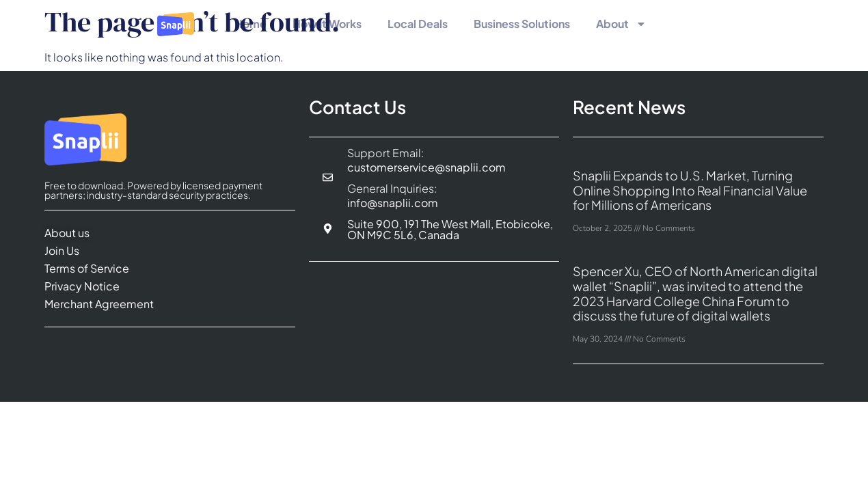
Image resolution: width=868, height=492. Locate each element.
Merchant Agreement (99, 304)
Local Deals (418, 24)
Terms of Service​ (87, 268)
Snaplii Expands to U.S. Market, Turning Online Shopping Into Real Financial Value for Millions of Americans (690, 190)
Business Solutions (522, 24)
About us (67, 233)
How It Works (327, 24)
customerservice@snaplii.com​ (426, 167)
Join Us (62, 250)
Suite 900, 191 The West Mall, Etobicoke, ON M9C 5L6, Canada (450, 229)
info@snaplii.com (393, 203)
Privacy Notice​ (82, 286)
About (621, 24)
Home (250, 24)
